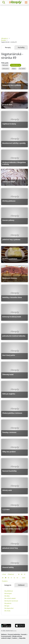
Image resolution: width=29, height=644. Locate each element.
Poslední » (5, 581)
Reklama (4, 634)
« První (4, 574)
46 (22, 574)
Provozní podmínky (14, 634)
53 (17, 578)
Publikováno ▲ (16, 65)
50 (9, 578)
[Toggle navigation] (26, 2)
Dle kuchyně (8, 593)
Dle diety (7, 596)
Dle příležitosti (9, 591)
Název (14, 69)
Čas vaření (22, 69)
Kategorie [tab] (8, 585)
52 (14, 578)
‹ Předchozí (11, 574)
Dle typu (7, 606)
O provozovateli (6, 636)
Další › (24, 578)
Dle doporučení (9, 608)
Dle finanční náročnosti (11, 601)
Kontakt (24, 634)
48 (3, 578)
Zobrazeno (6, 69)
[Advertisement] (14, 20)
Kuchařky (21, 47)
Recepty (3, 40)
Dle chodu (7, 611)
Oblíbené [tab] (21, 585)
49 (6, 578)
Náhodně (5, 65)
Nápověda (22, 638)
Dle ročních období (10, 598)
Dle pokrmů (8, 603)
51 (11, 578)
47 (25, 574)
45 (19, 574)
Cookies (14, 638)
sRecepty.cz (5, 38)
